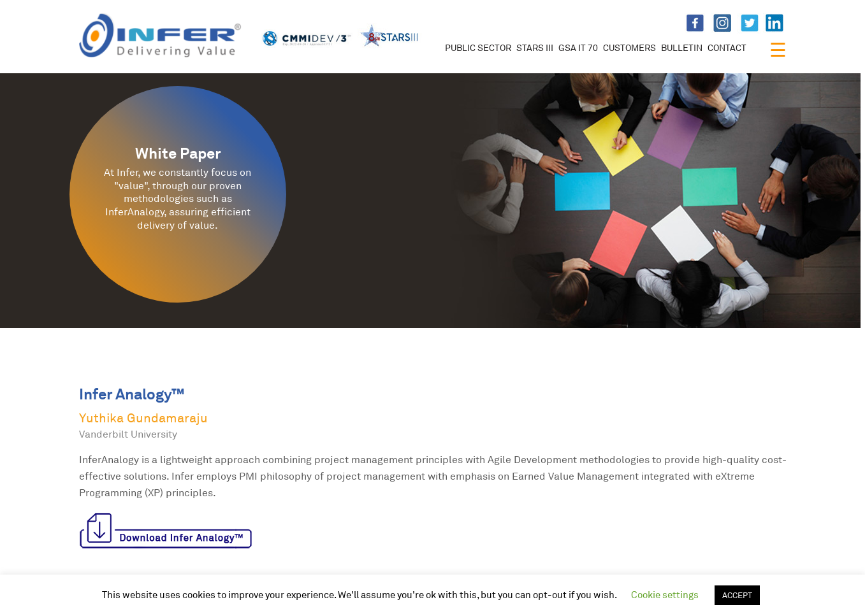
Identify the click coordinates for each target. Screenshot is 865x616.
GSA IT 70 (578, 47)
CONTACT (727, 47)
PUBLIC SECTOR (478, 47)
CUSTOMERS (629, 47)
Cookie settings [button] (665, 595)
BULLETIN (682, 47)
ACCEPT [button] (737, 595)
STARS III (535, 47)
